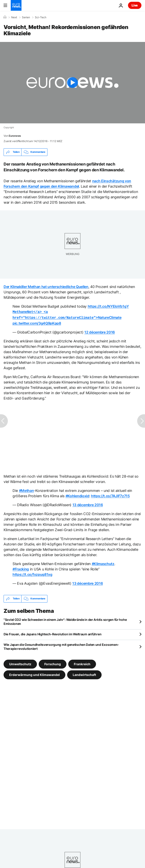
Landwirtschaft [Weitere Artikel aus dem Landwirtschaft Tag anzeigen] (84, 674)
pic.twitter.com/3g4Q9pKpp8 (37, 322)
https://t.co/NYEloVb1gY (108, 306)
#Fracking (21, 568)
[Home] (5, 17)
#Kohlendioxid (77, 495)
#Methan (27, 490)
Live (135, 5)
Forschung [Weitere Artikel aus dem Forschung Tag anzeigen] (53, 663)
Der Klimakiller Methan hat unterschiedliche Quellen (46, 287)
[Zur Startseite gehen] (16, 5)
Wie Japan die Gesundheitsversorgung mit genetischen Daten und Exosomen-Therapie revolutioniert (61, 646)
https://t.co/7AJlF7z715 (110, 495)
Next (14, 17)
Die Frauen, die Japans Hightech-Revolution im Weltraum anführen (52, 633)
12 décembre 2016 (100, 331)
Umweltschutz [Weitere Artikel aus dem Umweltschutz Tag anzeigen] (20, 663)
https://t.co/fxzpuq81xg (32, 574)
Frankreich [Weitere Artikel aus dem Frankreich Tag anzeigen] (82, 663)
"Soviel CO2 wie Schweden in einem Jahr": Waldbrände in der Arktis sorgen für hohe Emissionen (65, 621)
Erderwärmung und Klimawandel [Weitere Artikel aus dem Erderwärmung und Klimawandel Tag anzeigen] (34, 674)
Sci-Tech (41, 17)
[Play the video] (72, 83)
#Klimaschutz (103, 563)
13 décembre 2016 (88, 504)
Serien (26, 17)
